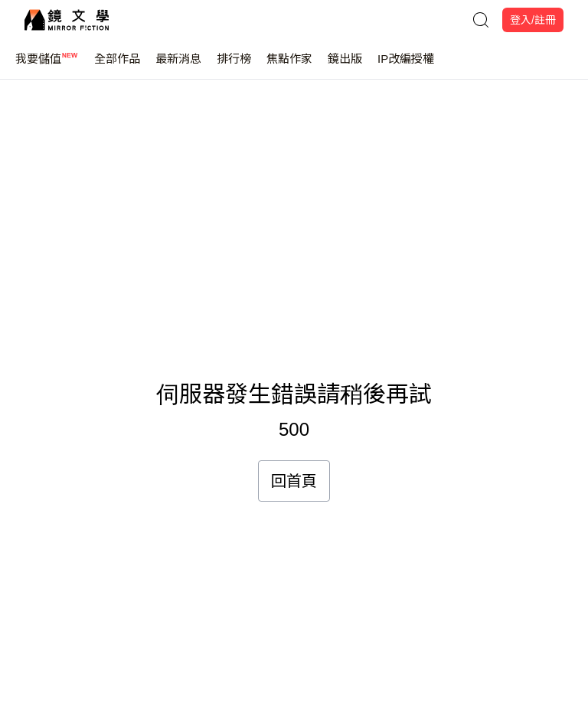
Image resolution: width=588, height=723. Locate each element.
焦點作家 (289, 65)
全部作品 (117, 65)
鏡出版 (345, 65)
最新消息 (178, 65)
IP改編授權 (406, 65)
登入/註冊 (533, 20)
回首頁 (294, 481)
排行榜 (234, 65)
